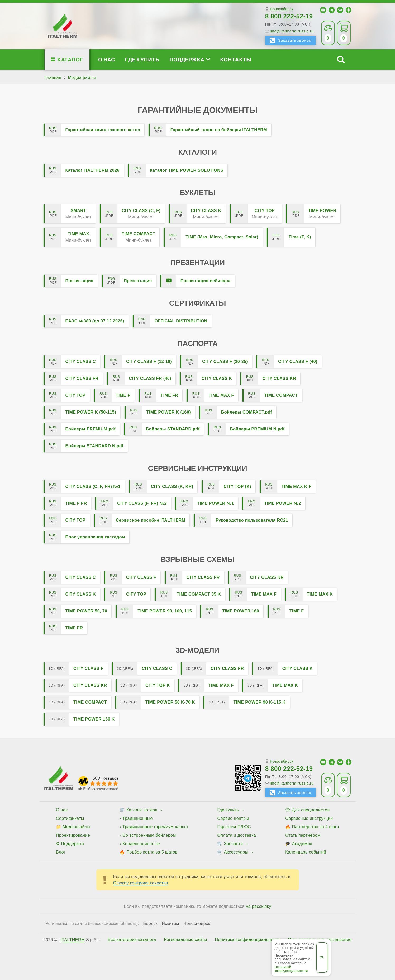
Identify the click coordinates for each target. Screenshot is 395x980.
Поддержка (190, 59)
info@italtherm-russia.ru (292, 31)
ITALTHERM (73, 940)
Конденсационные (141, 844)
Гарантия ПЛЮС (234, 827)
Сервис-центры (233, 818)
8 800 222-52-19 (289, 16)
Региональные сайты (185, 940)
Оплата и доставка (237, 835)
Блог (61, 852)
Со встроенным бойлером (149, 835)
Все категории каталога (132, 940)
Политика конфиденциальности (248, 940)
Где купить (142, 59)
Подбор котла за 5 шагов (152, 852)
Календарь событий (306, 852)
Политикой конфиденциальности (291, 969)
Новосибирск (282, 9)
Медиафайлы (76, 827)
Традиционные (138, 818)
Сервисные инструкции (309, 818)
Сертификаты (70, 818)
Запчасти (234, 844)
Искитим (170, 924)
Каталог (70, 59)
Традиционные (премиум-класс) (155, 827)
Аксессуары (236, 852)
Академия (302, 844)
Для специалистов (311, 810)
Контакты (236, 59)
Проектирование (73, 835)
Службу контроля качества (141, 883)
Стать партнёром (303, 835)
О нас (106, 59)
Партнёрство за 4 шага (315, 827)
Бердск (151, 924)
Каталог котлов (142, 810)
